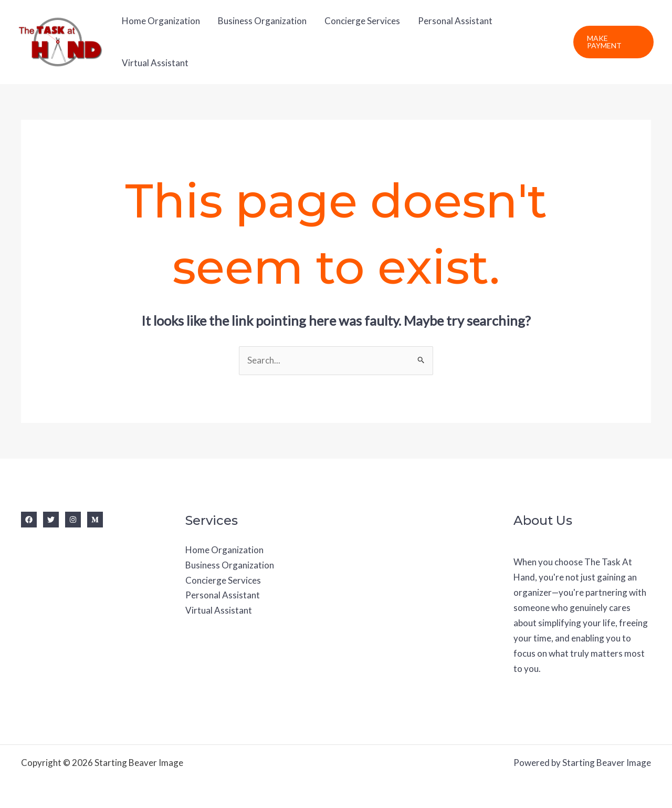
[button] (613, 42)
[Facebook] (29, 520)
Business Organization (262, 21)
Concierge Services (362, 21)
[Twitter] (51, 520)
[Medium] (95, 520)
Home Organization (161, 21)
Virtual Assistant (155, 63)
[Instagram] (73, 520)
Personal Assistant (455, 21)
